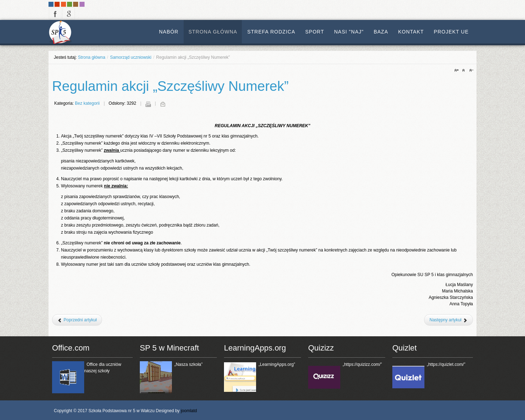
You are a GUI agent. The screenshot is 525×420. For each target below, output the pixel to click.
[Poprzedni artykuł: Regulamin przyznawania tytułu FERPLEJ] (77, 320)
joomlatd (189, 411)
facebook (55, 13)
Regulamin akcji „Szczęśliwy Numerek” (170, 86)
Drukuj (148, 104)
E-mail (163, 104)
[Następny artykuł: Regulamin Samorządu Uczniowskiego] (448, 320)
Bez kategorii (87, 103)
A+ (458, 71)
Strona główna (91, 57)
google (69, 13)
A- (470, 71)
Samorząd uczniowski (131, 57)
